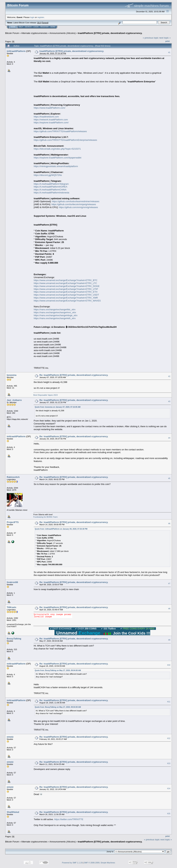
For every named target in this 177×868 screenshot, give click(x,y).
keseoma (12, 375)
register (41, 17)
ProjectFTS (13, 522)
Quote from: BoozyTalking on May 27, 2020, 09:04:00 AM (58, 670)
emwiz (10, 737)
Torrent (45, 23)
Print (167, 41)
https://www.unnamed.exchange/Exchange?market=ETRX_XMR (66, 298)
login (32, 17)
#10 (169, 665)
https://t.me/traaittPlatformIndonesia (51, 193)
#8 (169, 609)
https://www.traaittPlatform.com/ (50, 108)
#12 (169, 738)
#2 (169, 376)
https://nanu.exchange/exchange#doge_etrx (56, 315)
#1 (169, 52)
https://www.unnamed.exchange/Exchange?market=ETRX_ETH (66, 292)
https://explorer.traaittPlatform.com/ (51, 123)
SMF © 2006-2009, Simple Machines (100, 863)
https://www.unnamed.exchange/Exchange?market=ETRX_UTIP (66, 289)
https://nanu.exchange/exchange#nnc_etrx (55, 312)
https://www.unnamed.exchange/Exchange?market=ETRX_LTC (65, 283)
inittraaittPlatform (16, 51)
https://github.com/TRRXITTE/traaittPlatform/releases (60, 131)
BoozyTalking (14, 639)
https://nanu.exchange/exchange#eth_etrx (55, 318)
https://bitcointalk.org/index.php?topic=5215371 (57, 149)
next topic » (165, 38)
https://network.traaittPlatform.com (51, 120)
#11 (169, 702)
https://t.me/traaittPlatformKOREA (50, 187)
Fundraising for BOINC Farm (45, 517)
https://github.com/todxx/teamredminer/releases (76, 201)
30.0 (39, 23)
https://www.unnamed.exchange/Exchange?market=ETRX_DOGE (67, 286)
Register (44, 27)
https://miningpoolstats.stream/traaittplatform (56, 166)
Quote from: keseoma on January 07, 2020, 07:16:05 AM (58, 407)
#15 (169, 814)
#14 (169, 788)
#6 (169, 523)
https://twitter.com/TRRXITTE (69, 819)
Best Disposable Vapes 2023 (45, 395)
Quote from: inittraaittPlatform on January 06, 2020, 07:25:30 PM (61, 529)
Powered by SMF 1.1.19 (72, 863)
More (53, 27)
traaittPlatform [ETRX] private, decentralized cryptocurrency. (110, 33)
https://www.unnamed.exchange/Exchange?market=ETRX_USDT (66, 295)
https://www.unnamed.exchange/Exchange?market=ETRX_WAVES (67, 301)
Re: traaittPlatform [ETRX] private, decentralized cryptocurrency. (74, 375)
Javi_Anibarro (14, 400)
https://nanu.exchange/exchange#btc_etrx (55, 309)
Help (21, 27)
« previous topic (151, 38)
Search (28, 27)
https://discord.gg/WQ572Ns (48, 175)
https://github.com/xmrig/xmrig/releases (78, 207)
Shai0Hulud (13, 812)
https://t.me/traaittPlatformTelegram (51, 184)
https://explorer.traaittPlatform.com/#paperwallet (57, 158)
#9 (169, 640)
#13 (169, 763)
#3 (169, 402)
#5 (169, 478)
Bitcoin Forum (12, 33)
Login (36, 27)
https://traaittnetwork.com (46, 117)
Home (13, 27)
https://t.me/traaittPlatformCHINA (50, 190)
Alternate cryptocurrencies (34, 33)
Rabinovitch (13, 477)
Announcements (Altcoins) (63, 33)
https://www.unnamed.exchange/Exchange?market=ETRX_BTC (66, 280)
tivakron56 (12, 582)
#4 (169, 438)
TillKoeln (11, 607)
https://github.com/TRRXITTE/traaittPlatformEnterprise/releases (65, 140)
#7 (169, 584)
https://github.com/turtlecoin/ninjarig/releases (74, 204)
